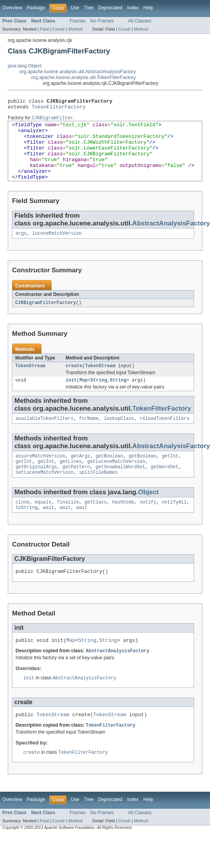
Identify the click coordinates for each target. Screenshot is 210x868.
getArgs (80, 474)
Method (75, 29)
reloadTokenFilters (165, 436)
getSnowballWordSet (120, 487)
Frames (77, 21)
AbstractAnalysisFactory (117, 676)
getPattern (76, 487)
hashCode (123, 524)
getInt (170, 474)
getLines (71, 481)
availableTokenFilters (44, 436)
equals (43, 524)
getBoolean (109, 474)
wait (49, 530)
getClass (96, 524)
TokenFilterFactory (59, 109)
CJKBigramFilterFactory (45, 318)
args (21, 248)
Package (36, 8)
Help (148, 8)
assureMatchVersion (40, 474)
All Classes (140, 21)
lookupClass (119, 436)
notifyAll (174, 524)
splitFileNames (98, 493)
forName (89, 436)
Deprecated (110, 8)
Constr (59, 29)
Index (133, 8)
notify (148, 524)
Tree (89, 8)
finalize (68, 524)
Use (75, 8)
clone (23, 524)
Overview (12, 8)
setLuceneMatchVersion (44, 493)
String (99, 397)
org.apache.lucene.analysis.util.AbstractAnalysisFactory (78, 72)
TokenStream (30, 382)
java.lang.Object (25, 66)
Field (44, 29)
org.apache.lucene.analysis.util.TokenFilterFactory (83, 77)
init (71, 397)
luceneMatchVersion (57, 248)
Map (84, 397)
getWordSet (164, 487)
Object (148, 513)
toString (27, 530)
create (74, 382)
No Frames (102, 21)
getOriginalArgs (36, 487)
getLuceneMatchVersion (116, 481)
